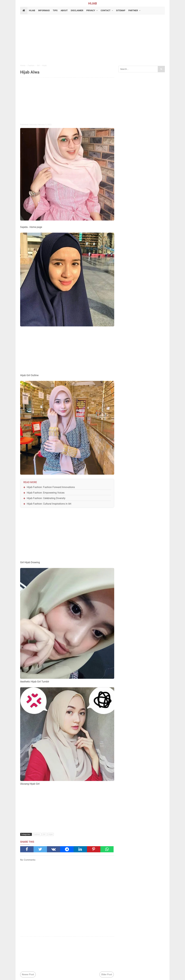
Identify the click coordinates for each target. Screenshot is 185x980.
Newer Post (28, 974)
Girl (44, 834)
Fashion (37, 834)
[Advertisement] (92, 40)
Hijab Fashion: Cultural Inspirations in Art (49, 504)
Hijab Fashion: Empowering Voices (46, 493)
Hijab (51, 834)
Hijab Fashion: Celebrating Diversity (46, 498)
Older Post (107, 974)
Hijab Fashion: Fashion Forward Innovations (51, 487)
